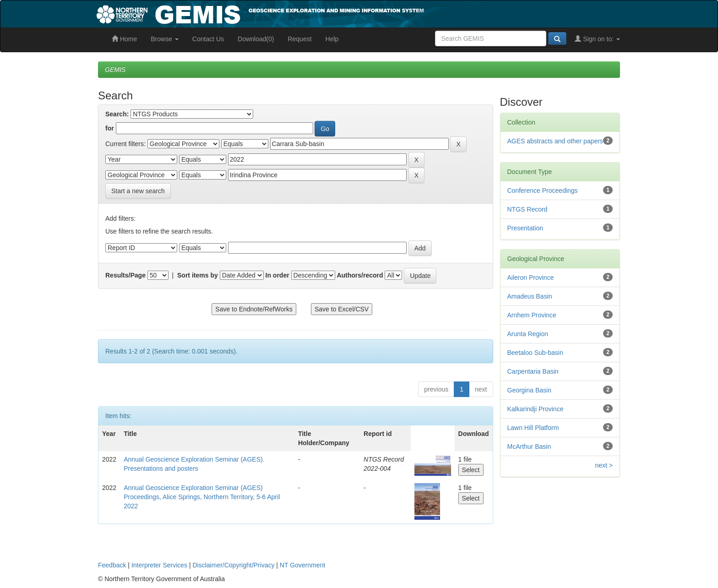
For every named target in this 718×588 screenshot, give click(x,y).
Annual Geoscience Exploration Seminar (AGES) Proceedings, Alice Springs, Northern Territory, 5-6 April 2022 (202, 497)
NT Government (302, 565)
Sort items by (198, 275)
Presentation (525, 228)
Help (332, 39)
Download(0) (256, 39)
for (110, 128)
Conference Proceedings (543, 191)
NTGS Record (528, 209)
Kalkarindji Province (536, 409)
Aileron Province (531, 278)
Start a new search (138, 191)
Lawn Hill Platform (533, 428)
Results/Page (125, 275)
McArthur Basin (529, 446)
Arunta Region (528, 334)
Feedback (112, 565)
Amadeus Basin (530, 296)
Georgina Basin (530, 390)
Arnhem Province (532, 315)
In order (277, 275)
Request (299, 39)
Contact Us (208, 39)
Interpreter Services (159, 565)
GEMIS (115, 70)
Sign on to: (597, 39)
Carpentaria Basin (533, 371)
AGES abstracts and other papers (555, 141)
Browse (165, 39)
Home (124, 39)
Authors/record (360, 275)
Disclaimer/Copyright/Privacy (234, 565)
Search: (117, 114)
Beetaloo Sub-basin (535, 353)
